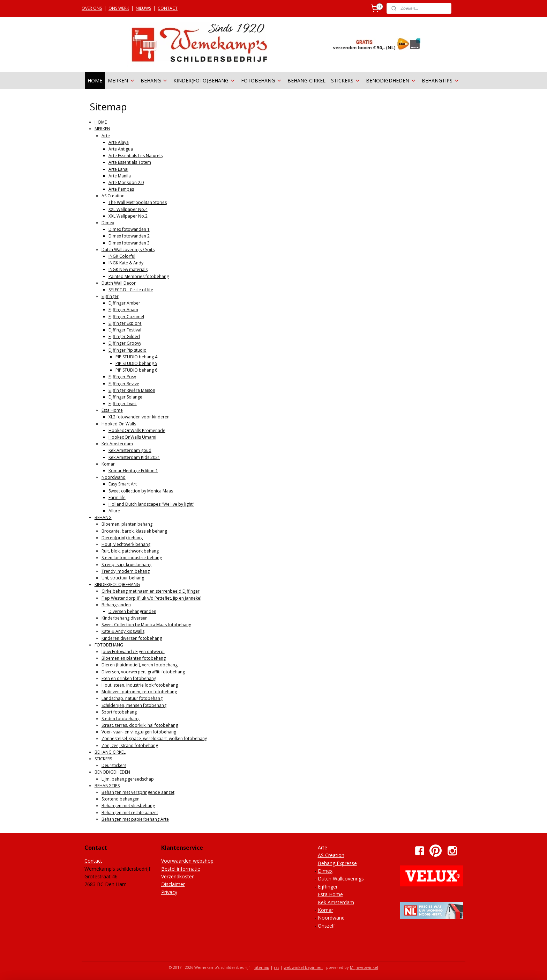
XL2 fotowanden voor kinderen (139, 417)
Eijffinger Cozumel (126, 317)
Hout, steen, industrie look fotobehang (140, 685)
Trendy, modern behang (126, 571)
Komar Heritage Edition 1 (133, 471)
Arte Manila (120, 176)
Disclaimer (173, 884)
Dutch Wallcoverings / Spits (128, 250)
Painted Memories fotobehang (139, 276)
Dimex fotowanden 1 (129, 229)
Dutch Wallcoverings (341, 879)
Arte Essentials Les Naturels (136, 156)
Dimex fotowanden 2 (129, 236)
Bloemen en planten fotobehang (134, 658)
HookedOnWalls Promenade (137, 430)
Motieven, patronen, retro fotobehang (139, 692)
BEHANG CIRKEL (306, 81)
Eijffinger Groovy (125, 343)
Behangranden (116, 605)
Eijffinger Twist (123, 404)
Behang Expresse (337, 863)
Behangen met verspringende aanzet (138, 792)
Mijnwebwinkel (364, 967)
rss (276, 967)
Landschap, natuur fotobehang (132, 698)
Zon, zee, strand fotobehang (130, 745)
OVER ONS (92, 8)
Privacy (169, 892)
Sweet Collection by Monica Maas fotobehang (146, 625)
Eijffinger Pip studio (128, 350)
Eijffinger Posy (122, 377)
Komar (108, 464)
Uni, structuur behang (123, 578)
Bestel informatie (181, 869)
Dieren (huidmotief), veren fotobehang (140, 665)
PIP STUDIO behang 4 (136, 357)
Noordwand (114, 477)
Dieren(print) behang (122, 538)
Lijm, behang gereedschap (128, 779)
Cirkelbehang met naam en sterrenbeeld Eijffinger (151, 591)
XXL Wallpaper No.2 (128, 216)
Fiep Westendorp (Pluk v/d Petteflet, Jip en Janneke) (151, 598)
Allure (114, 511)
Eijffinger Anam (123, 310)
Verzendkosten (178, 876)
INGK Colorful (122, 256)
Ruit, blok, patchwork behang (130, 551)
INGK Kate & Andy (126, 263)
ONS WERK (119, 8)
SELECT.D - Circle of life (131, 290)
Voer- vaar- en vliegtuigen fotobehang (139, 732)
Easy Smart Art (123, 484)
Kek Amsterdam (117, 444)
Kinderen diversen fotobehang (132, 638)
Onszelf (326, 926)
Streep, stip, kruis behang (126, 565)
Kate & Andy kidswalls (123, 631)
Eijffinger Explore (125, 323)
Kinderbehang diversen (125, 618)
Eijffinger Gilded (124, 337)
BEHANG (154, 81)
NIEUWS (143, 8)
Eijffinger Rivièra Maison (132, 390)
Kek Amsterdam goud (130, 450)
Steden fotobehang (121, 719)
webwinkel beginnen (303, 967)
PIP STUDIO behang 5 (136, 363)
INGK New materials (128, 269)
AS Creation (113, 196)
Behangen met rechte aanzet (130, 813)
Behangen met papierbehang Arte (135, 819)
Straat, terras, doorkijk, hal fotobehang (140, 725)
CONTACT (168, 8)
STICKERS (346, 81)
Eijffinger (110, 296)
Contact (93, 861)
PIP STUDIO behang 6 (136, 370)
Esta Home (112, 410)
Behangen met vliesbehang (128, 806)
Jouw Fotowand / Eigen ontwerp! (133, 652)
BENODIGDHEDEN (391, 81)
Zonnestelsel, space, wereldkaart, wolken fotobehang (154, 738)
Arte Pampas (121, 189)
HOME (95, 81)
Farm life (117, 498)
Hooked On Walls (119, 424)
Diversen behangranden (132, 611)
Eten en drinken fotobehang (129, 678)
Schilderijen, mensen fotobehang (134, 705)
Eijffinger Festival (125, 330)
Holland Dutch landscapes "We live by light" (151, 504)
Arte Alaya (119, 142)
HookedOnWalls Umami (132, 437)
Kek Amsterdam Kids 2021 (134, 457)
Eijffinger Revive (124, 384)
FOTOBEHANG (261, 81)
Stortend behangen (121, 799)
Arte (106, 136)
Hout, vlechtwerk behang (126, 544)
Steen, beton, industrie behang (132, 558)
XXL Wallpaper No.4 (128, 209)
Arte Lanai (118, 169)
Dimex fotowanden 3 (129, 243)
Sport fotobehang (119, 712)
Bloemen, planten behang (127, 524)
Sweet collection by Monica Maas (141, 491)
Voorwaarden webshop (187, 861)
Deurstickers (114, 765)
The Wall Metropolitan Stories (138, 202)
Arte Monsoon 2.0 (126, 182)
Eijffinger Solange (125, 397)
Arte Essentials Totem (130, 162)
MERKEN (121, 81)
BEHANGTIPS (441, 81)
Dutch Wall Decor (119, 283)
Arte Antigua (121, 149)
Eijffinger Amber (124, 303)
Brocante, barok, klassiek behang (134, 531)
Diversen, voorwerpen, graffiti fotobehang (143, 672)
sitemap (262, 967)
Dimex (108, 223)
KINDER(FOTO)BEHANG (204, 81)
